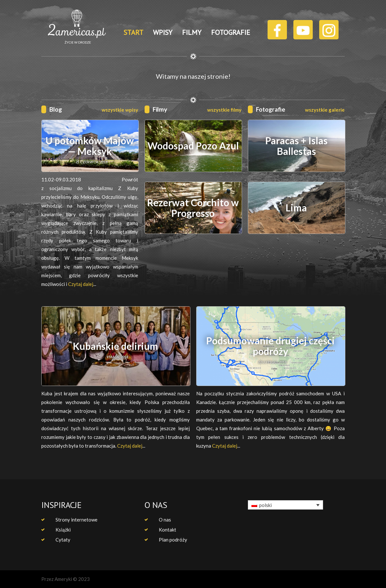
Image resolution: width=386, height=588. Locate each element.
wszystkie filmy (224, 110)
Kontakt (168, 530)
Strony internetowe (76, 520)
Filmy (160, 109)
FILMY (192, 32)
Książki (63, 530)
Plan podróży (173, 540)
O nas (165, 520)
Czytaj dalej (81, 284)
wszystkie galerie (325, 110)
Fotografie (271, 109)
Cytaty (63, 540)
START (133, 32)
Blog (56, 109)
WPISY (163, 32)
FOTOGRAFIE (231, 32)
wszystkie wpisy (120, 110)
